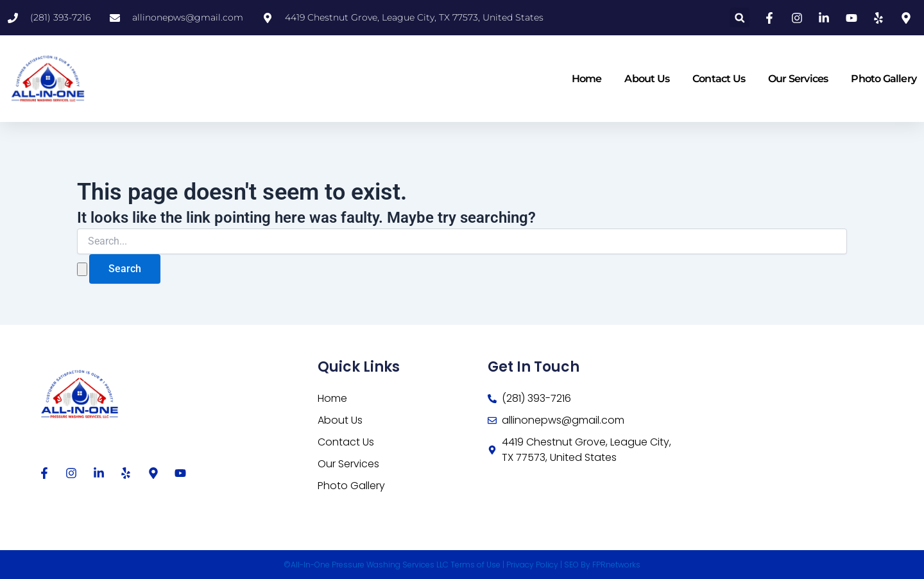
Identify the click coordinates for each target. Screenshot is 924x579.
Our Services (798, 79)
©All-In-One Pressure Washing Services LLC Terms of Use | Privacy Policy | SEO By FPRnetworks (462, 565)
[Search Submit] (82, 269)
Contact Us (719, 79)
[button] (740, 18)
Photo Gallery (884, 79)
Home (587, 79)
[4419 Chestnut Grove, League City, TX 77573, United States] (776, 437)
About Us (647, 79)
